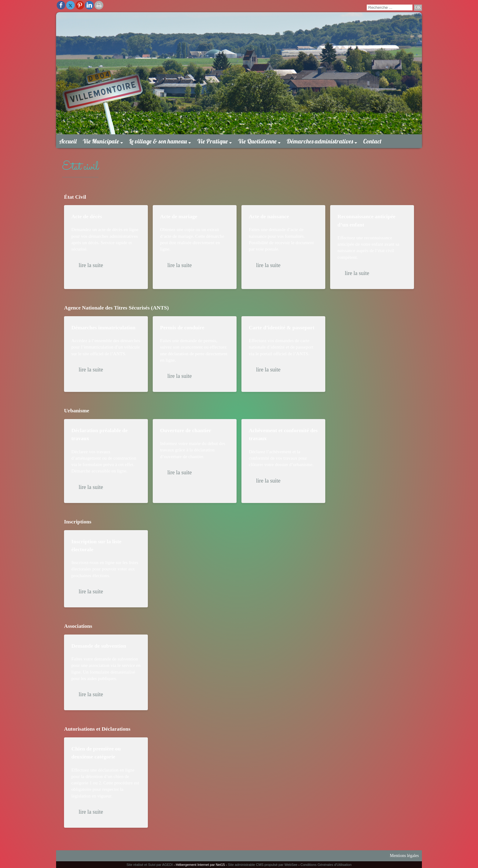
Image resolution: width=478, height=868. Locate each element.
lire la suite (91, 265)
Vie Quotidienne (257, 141)
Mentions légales (404, 856)
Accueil (68, 141)
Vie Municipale (101, 141)
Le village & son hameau (158, 141)
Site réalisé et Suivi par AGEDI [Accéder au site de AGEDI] (150, 865)
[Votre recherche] (390, 7)
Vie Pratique (212, 141)
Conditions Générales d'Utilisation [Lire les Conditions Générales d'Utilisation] (326, 865)
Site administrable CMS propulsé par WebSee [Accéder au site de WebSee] (263, 865)
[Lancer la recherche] (418, 8)
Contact (372, 141)
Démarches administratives (320, 141)
